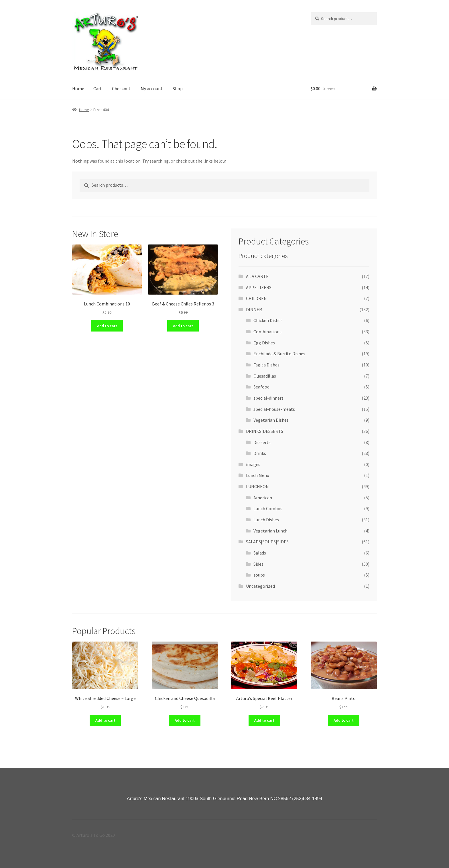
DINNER (254, 309)
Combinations (267, 332)
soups (259, 575)
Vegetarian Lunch (270, 531)
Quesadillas (265, 376)
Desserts (262, 442)
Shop (178, 88)
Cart (98, 88)
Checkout (121, 88)
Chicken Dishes (268, 320)
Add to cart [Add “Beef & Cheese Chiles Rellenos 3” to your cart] (183, 326)
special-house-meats (274, 409)
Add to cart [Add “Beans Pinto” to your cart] (344, 720)
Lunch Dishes (266, 520)
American (263, 498)
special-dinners (268, 398)
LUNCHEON (257, 486)
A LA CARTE (257, 276)
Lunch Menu (258, 475)
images (253, 464)
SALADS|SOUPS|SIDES (267, 542)
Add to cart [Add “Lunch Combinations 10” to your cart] (107, 326)
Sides (258, 564)
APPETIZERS (259, 287)
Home (78, 88)
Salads (260, 553)
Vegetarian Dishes (271, 420)
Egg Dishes (264, 343)
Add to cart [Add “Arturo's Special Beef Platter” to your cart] (264, 720)
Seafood (261, 387)
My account (152, 88)
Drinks (260, 453)
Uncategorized (260, 586)
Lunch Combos (268, 508)
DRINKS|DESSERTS (265, 431)
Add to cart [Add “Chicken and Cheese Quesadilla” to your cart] (185, 720)
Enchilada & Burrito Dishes (279, 354)
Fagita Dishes (266, 365)
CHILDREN (256, 298)
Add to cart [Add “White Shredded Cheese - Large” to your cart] (105, 720)
